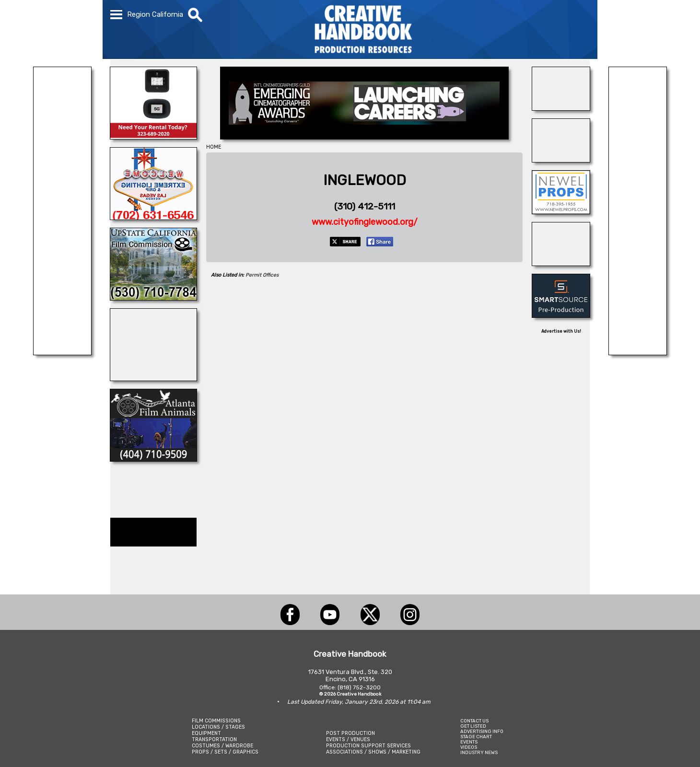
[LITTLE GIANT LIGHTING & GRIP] (62, 352)
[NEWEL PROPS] (561, 211)
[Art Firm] (561, 263)
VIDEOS (469, 747)
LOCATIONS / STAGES (218, 727)
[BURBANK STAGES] (561, 108)
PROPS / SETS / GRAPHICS (225, 752)
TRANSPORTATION (214, 739)
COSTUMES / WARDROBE (222, 746)
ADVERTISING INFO (482, 731)
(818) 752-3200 (359, 687)
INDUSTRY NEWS (479, 752)
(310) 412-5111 (365, 206)
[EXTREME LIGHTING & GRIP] (153, 217)
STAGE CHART (476, 737)
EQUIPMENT (206, 733)
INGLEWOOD (365, 180)
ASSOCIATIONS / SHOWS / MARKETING (373, 752)
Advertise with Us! (561, 331)
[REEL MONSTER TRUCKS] (638, 352)
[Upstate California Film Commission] (153, 298)
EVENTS (469, 742)
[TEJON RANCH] (561, 160)
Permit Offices (262, 275)
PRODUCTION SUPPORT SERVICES (368, 746)
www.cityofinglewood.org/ (365, 222)
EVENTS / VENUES (348, 739)
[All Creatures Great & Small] (153, 378)
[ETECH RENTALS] (153, 137)
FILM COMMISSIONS (216, 721)
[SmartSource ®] (561, 315)
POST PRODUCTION (350, 733)
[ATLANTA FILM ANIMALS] (153, 459)
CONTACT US (474, 721)
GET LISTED (473, 726)
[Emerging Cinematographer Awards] (364, 137)
